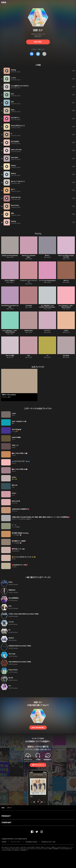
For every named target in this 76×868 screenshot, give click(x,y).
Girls (29, 356)
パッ (47, 356)
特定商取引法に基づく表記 (48, 842)
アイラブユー (47, 331)
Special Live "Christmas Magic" (29, 256)
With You (66, 281)
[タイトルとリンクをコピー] (44, 54)
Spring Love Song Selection (10, 256)
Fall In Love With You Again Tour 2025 (66, 256)
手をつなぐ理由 (10, 356)
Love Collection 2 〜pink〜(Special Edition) (66, 306)
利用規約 (4, 842)
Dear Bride (66, 356)
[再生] (7, 71)
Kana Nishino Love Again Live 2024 (10, 306)
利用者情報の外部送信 (31, 842)
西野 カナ (10, 808)
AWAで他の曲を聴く (38, 728)
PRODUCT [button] (6, 816)
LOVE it (66, 331)
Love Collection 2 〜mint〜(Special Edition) (10, 331)
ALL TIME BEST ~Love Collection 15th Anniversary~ (47, 306)
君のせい (47, 256)
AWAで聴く (38, 42)
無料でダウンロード (38, 765)
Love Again (29, 306)
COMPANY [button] (6, 822)
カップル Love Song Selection (47, 281)
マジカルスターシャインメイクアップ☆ (29, 281)
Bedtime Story (29, 331)
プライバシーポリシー (16, 842)
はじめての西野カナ (10, 281)
